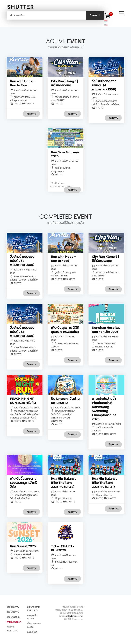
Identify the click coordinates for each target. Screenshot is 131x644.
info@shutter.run (75, 616)
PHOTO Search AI (12, 629)
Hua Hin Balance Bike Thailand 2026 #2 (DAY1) (105, 483)
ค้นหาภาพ (31, 114)
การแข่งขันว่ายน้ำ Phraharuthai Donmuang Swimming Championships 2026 (104, 409)
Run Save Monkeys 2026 (65, 154)
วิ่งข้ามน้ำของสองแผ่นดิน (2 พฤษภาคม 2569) (22, 332)
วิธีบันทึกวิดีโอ (13, 617)
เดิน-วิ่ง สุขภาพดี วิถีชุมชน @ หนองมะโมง (65, 330)
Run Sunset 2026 (23, 546)
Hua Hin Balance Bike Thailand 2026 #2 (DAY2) (64, 483)
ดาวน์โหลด (32, 632)
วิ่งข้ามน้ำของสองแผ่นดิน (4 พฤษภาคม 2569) (104, 85)
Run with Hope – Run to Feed (23, 83)
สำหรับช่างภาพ (14, 622)
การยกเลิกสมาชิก (32, 617)
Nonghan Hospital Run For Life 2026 (106, 330)
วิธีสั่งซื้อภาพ (13, 607)
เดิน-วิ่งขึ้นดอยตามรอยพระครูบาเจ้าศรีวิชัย (24, 483)
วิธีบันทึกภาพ (13, 612)
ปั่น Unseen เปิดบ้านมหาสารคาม (65, 401)
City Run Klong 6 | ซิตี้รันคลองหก (64, 83)
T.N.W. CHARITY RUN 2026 (63, 548)
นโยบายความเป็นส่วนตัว (33, 609)
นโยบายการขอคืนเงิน (34, 625)
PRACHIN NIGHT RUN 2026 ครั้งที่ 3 (23, 401)
